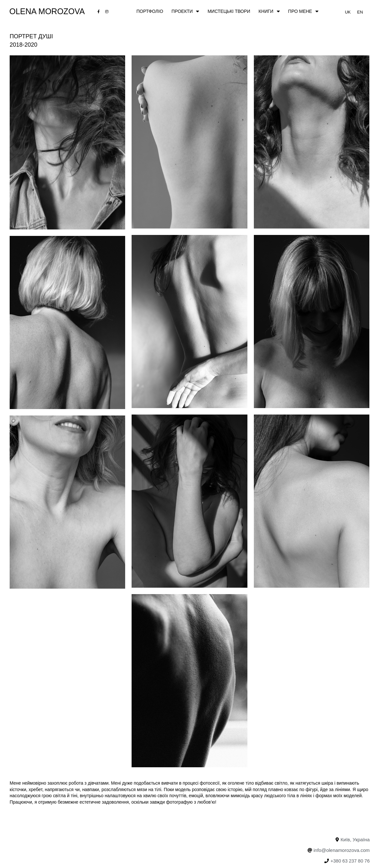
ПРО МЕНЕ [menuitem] (303, 11)
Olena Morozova (47, 11)
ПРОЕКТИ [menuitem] (185, 11)
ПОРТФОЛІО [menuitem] (150, 11)
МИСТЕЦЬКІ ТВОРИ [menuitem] (229, 11)
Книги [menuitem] (269, 11)
